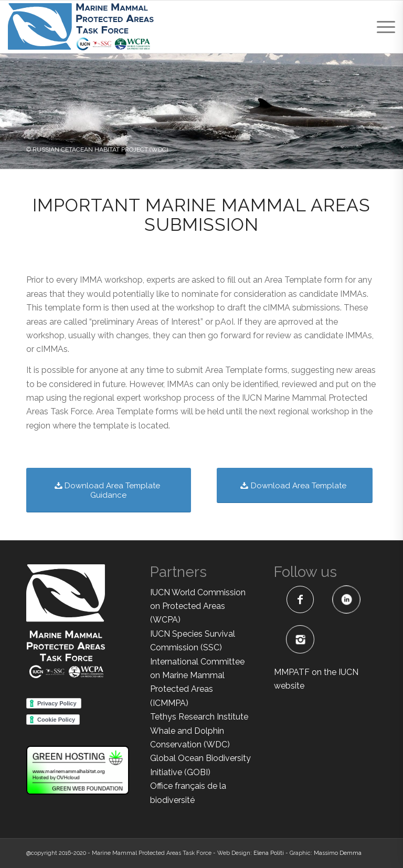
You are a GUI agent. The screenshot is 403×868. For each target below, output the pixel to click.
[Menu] (381, 27)
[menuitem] (381, 27)
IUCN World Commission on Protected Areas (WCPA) (198, 606)
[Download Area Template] (295, 485)
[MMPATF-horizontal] (81, 27)
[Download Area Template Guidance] (109, 490)
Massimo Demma (338, 853)
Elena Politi (269, 853)
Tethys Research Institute (199, 717)
